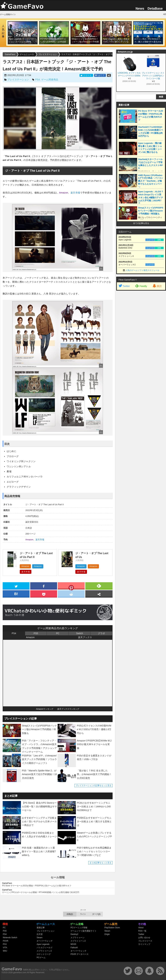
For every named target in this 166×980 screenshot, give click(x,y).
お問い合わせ (144, 938)
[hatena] (16, 594)
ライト (83, 914)
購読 (157, 286)
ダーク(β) (96, 914)
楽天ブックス (85, 637)
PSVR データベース (80, 954)
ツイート (86, 75)
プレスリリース (145, 941)
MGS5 (73, 944)
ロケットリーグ (44, 954)
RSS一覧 (142, 931)
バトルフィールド (45, 948)
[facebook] (44, 586)
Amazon (64, 193)
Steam (40, 938)
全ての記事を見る (141, 223)
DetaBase (155, 8)
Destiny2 (74, 934)
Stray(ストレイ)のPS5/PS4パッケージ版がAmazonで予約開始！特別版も (151, 211)
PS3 (5, 944)
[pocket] (44, 594)
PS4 (38, 80)
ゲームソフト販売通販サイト (83, 931)
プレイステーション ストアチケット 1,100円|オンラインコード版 (153, 76)
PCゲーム (41, 958)
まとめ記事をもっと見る (100, 863)
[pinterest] (71, 586)
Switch (79, 633)
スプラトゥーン (78, 938)
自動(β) (70, 914)
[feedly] (99, 586)
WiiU (5, 951)
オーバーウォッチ (45, 941)
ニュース (150, 240)
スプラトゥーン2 (44, 951)
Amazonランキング (45, 709)
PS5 (36, 633)
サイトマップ (144, 944)
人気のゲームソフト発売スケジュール (142, 270)
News (140, 8)
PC (58, 633)
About (141, 928)
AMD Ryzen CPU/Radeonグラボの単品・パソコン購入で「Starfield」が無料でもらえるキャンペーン (151, 181)
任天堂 (40, 934)
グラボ (101, 633)
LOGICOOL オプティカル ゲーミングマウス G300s (129, 74)
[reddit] (71, 594)
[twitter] (16, 586)
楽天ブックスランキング (68, 709)
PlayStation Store (112, 928)
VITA (5, 948)
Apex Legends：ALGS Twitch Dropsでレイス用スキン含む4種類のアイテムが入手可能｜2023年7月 (151, 198)
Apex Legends (43, 944)
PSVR (6, 941)
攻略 (159, 240)
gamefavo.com (20, 973)
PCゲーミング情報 (79, 928)
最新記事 (41, 928)
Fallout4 (74, 948)
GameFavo (12, 969)
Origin (107, 934)
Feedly (141, 286)
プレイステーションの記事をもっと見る (93, 786)
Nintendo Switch (10, 938)
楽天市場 (75, 193)
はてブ (100, 75)
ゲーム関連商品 (50, 80)
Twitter (124, 286)
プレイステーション (18, 80)
